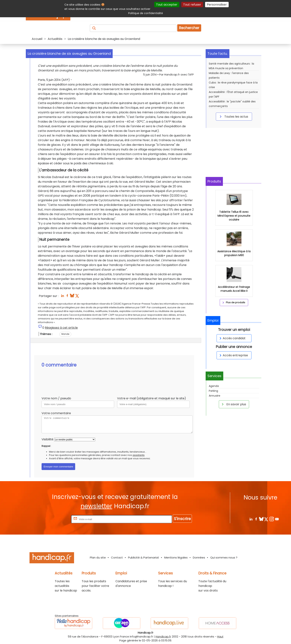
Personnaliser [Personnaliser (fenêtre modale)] (217, 5)
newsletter (96, 506)
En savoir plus (233, 404)
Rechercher (189, 28)
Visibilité (47, 439)
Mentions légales (176, 557)
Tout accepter (167, 5)
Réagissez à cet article (61, 328)
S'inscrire (182, 519)
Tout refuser (192, 5)
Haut (220, 637)
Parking (213, 391)
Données (199, 557)
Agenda (214, 386)
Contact (117, 557)
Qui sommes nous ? (224, 557)
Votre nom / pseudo (56, 398)
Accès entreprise (233, 355)
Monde (65, 334)
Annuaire (215, 396)
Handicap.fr (163, 637)
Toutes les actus (233, 116)
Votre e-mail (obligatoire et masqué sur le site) (152, 398)
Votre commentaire (56, 413)
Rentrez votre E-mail (55, 519)
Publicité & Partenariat (144, 557)
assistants (139, 455)
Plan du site (98, 557)
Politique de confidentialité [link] (146, 13)
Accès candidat (232, 338)
